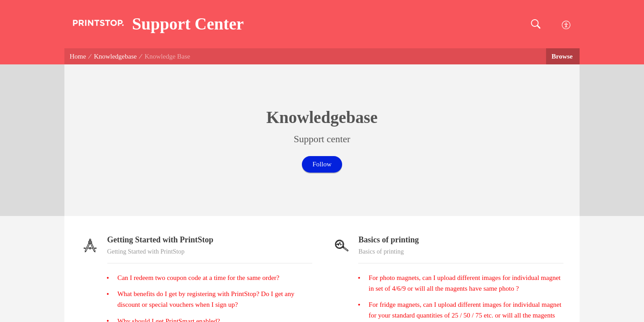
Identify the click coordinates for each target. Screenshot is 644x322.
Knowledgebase (115, 56)
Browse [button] (563, 56)
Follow (322, 164)
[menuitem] (566, 24)
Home (78, 56)
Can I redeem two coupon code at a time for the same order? (198, 278)
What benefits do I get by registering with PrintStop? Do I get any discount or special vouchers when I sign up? (206, 299)
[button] (536, 24)
